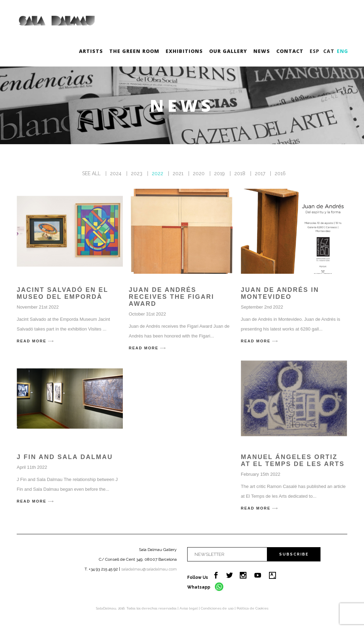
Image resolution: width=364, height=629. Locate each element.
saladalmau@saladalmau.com (149, 569)
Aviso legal (189, 608)
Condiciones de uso (218, 608)
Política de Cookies (252, 608)
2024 (116, 173)
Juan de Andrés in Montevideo (280, 293)
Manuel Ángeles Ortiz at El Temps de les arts (293, 460)
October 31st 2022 (147, 314)
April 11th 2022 (32, 467)
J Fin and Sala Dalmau (65, 457)
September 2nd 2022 (262, 307)
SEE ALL (91, 173)
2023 (137, 173)
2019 (219, 173)
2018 (240, 173)
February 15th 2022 (260, 474)
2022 (157, 173)
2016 (280, 173)
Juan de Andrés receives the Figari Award (172, 297)
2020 (199, 173)
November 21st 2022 (38, 307)
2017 (260, 173)
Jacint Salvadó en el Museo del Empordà (62, 293)
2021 (178, 173)
